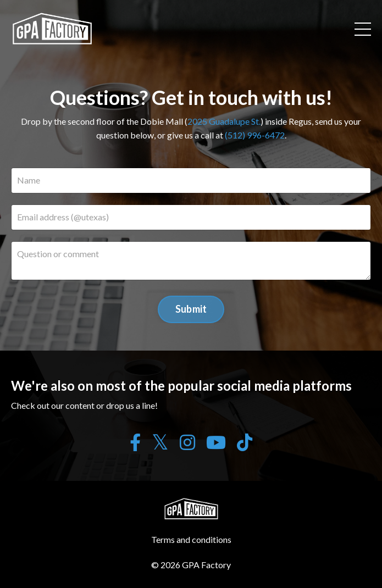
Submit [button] (191, 309)
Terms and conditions (191, 539)
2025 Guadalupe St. (224, 121)
